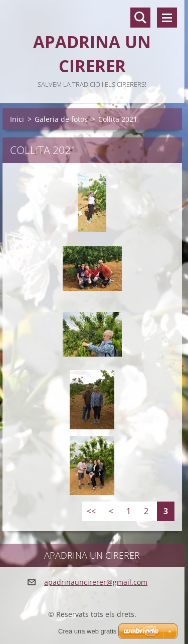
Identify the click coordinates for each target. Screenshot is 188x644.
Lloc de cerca (140, 18)
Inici (17, 119)
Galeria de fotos (61, 119)
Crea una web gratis (87, 631)
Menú (167, 18)
